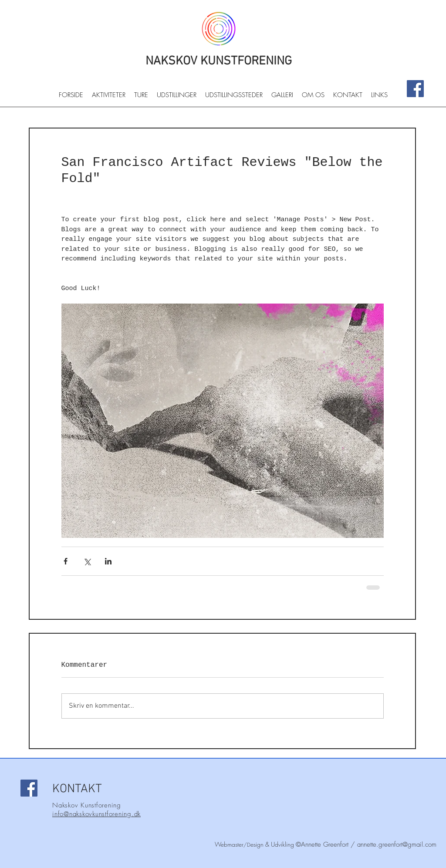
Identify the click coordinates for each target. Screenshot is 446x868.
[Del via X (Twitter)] (87, 561)
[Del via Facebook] (66, 561)
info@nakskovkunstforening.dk (96, 814)
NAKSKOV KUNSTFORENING (219, 61)
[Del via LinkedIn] (108, 561)
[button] (109, 98)
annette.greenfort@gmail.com (397, 844)
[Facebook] (415, 89)
